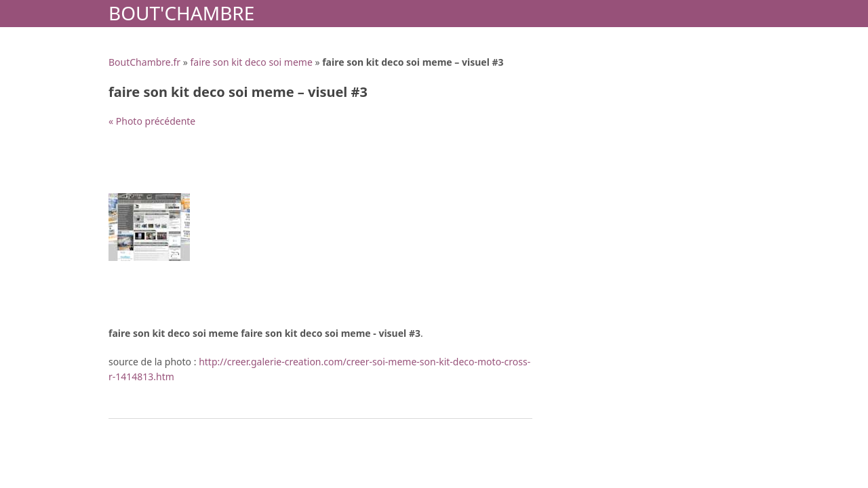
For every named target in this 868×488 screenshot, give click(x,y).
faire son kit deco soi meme (251, 62)
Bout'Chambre (181, 13)
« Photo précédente (152, 121)
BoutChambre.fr (144, 62)
